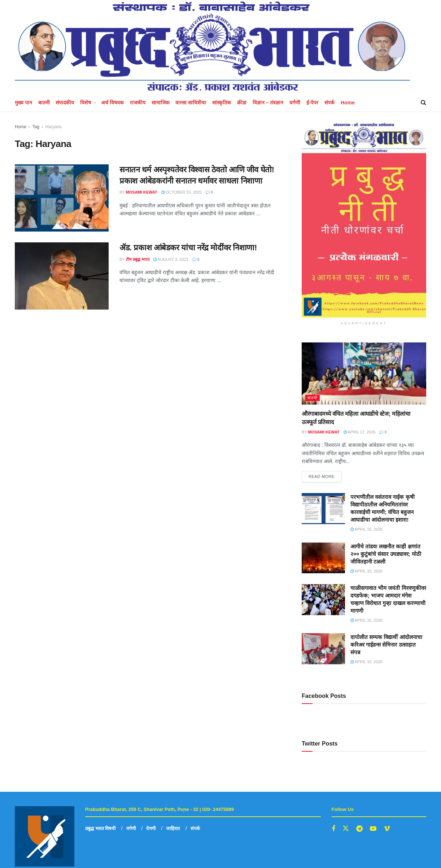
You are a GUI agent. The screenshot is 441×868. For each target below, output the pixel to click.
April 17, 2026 (360, 432)
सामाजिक (161, 103)
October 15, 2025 (182, 192)
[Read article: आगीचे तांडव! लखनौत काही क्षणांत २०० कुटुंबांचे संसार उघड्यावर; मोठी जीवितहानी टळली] (323, 558)
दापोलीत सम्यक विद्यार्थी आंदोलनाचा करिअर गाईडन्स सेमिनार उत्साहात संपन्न (386, 645)
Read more (325, 475)
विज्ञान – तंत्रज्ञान (268, 103)
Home (348, 103)
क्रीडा (242, 103)
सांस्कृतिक (222, 103)
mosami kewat (142, 192)
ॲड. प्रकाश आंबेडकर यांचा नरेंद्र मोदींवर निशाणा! (188, 248)
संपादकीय (65, 103)
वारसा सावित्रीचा (191, 103)
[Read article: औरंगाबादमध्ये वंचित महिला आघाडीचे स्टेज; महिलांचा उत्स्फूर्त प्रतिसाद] (364, 374)
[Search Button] (423, 103)
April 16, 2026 (366, 529)
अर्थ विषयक (112, 103)
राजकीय (138, 103)
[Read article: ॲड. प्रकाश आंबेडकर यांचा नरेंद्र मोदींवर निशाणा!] (62, 276)
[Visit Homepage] (212, 47)
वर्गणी (295, 103)
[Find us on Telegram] (359, 829)
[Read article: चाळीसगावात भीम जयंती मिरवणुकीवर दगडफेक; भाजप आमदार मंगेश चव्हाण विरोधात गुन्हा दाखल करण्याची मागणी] (323, 600)
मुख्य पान (23, 103)
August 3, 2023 (171, 259)
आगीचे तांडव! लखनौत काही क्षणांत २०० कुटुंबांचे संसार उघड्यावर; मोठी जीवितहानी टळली (386, 554)
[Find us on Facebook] (333, 829)
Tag (36, 127)
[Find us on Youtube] (373, 829)
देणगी (151, 828)
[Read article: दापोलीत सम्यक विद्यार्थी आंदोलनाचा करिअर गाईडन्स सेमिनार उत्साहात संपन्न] (323, 649)
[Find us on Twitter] (346, 829)
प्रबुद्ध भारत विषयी (100, 828)
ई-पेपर (313, 103)
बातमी (44, 103)
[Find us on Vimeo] (387, 829)
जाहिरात (173, 828)
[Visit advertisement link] (364, 220)
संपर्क (329, 103)
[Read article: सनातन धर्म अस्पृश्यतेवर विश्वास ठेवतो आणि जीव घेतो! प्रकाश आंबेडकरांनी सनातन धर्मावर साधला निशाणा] (62, 198)
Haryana (54, 127)
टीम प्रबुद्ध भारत (138, 259)
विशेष (86, 103)
